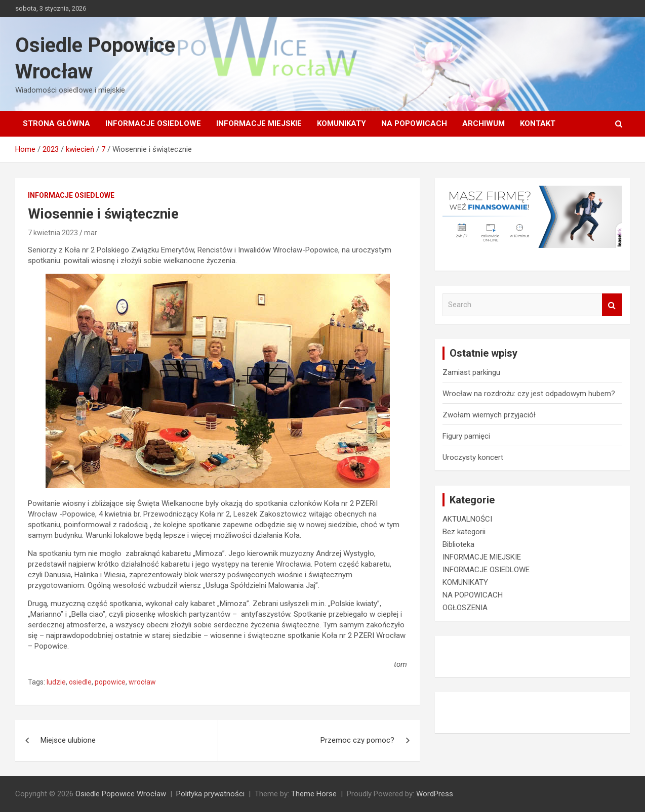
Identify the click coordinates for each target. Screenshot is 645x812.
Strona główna (56, 123)
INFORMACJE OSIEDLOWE (153, 123)
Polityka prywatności (210, 794)
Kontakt (538, 123)
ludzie (56, 682)
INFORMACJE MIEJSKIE (259, 123)
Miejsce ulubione (68, 740)
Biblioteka (458, 544)
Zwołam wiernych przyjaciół (489, 415)
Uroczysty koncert (473, 457)
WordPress (435, 794)
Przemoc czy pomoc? (357, 740)
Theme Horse (314, 794)
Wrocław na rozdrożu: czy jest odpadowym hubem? (529, 394)
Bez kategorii (464, 532)
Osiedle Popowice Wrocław (121, 794)
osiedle (80, 682)
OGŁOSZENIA (465, 608)
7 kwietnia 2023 (53, 233)
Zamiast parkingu (471, 372)
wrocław (142, 682)
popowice (110, 682)
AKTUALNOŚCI (467, 519)
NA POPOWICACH (414, 123)
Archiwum (483, 123)
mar (91, 233)
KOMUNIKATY (341, 123)
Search (612, 305)
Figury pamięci (466, 436)
